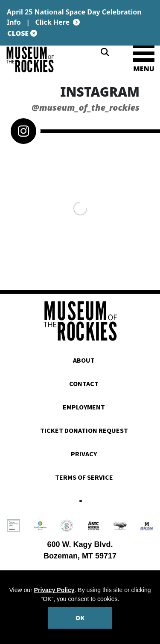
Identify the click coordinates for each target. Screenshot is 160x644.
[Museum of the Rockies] (41, 59)
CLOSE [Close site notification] (22, 33)
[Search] (105, 52)
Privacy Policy (54, 590)
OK (80, 618)
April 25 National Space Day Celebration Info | (74, 17)
